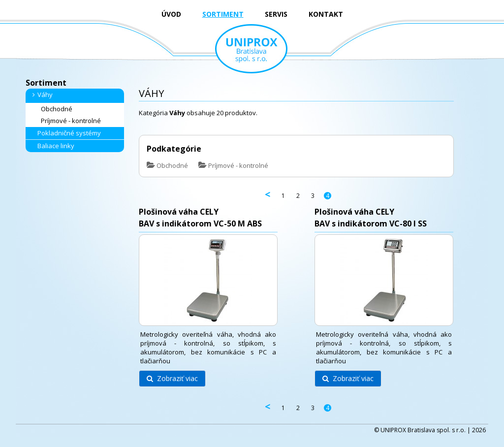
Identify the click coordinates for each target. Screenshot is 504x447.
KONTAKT (326, 14)
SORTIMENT (223, 14)
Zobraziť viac (172, 378)
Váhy (41, 95)
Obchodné (53, 109)
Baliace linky (52, 146)
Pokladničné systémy (65, 133)
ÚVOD (171, 14)
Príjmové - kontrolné (67, 121)
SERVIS (276, 14)
